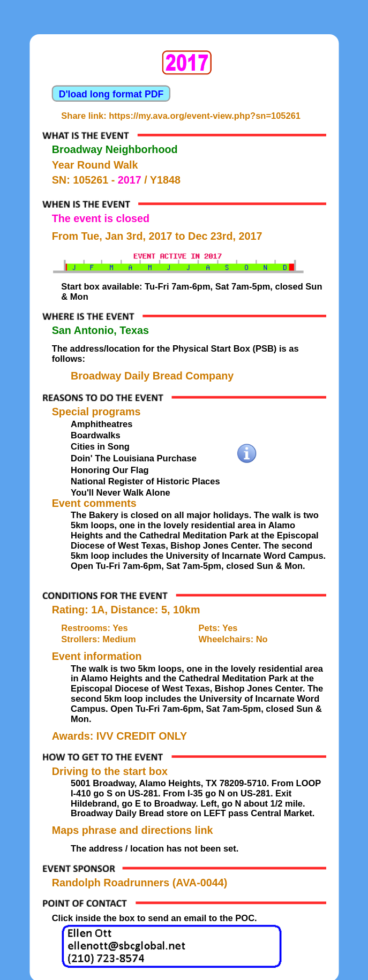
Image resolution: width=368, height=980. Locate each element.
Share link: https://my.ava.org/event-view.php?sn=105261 (181, 115)
